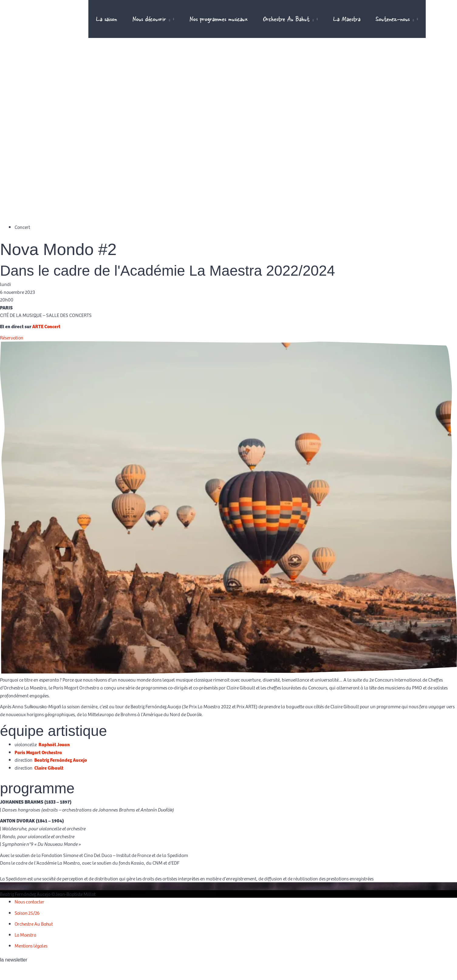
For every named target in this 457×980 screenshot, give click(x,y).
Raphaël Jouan (55, 753)
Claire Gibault (49, 776)
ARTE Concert (47, 335)
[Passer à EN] (436, 24)
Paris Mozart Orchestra (39, 761)
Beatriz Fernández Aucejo (61, 768)
